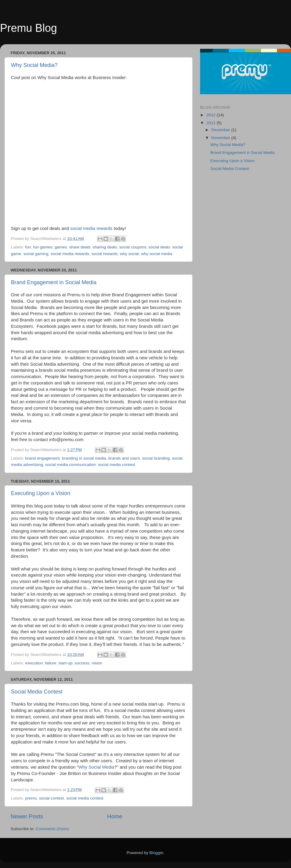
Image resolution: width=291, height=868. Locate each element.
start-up (65, 663)
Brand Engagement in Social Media (54, 282)
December (221, 130)
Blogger (156, 853)
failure (51, 663)
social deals (159, 247)
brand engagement (42, 458)
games (61, 247)
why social (129, 254)
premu (31, 798)
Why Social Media (96, 767)
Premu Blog (28, 28)
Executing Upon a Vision (41, 493)
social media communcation (70, 465)
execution (34, 663)
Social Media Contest (37, 692)
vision (97, 663)
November (221, 138)
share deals (80, 247)
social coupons (133, 247)
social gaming (36, 254)
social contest (52, 798)
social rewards (105, 254)
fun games (43, 247)
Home (115, 816)
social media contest (116, 465)
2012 (212, 115)
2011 (212, 123)
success (82, 663)
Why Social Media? (34, 65)
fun (28, 247)
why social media (157, 254)
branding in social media (84, 458)
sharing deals (105, 247)
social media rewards (91, 228)
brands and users (124, 458)
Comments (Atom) (52, 829)
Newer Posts (27, 816)
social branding (156, 458)
